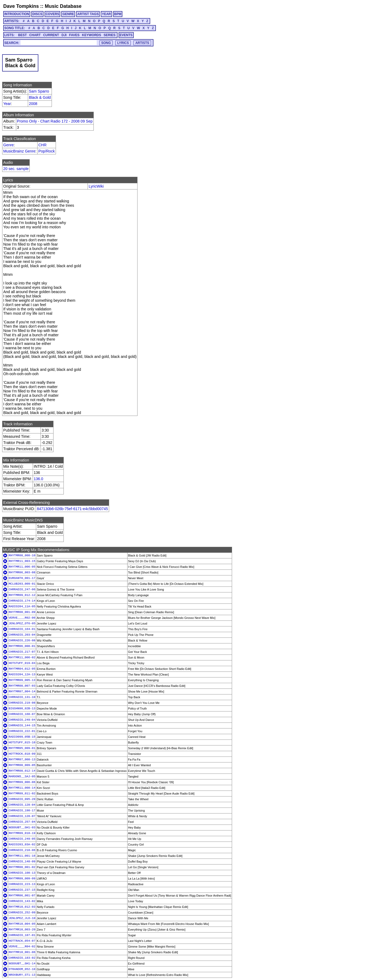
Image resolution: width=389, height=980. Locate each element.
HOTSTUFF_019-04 (22, 663)
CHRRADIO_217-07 (22, 652)
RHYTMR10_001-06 (22, 952)
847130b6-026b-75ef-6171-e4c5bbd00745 (72, 509)
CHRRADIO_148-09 (22, 862)
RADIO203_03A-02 (22, 845)
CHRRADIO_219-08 (22, 703)
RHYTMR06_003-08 (22, 572)
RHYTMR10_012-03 (22, 907)
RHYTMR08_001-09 (22, 612)
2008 (33, 104)
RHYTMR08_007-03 (22, 686)
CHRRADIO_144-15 (22, 725)
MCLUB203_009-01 (22, 584)
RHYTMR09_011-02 (22, 794)
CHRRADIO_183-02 (22, 958)
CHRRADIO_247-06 (22, 589)
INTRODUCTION (17, 14)
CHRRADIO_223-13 (22, 884)
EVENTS (126, 35)
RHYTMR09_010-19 (22, 833)
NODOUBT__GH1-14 (22, 964)
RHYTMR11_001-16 (22, 856)
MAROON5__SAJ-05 (22, 776)
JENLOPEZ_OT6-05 (22, 623)
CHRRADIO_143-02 (22, 901)
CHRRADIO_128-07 (22, 816)
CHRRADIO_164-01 (22, 629)
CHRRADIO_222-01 (22, 731)
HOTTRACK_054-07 (22, 941)
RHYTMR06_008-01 (22, 646)
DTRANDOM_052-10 (22, 969)
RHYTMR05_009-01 (22, 748)
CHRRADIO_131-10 (22, 697)
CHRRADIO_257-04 (22, 822)
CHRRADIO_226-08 (22, 640)
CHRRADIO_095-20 (22, 799)
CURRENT (51, 35)
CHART (35, 35)
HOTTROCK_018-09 (22, 754)
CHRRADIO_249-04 (22, 720)
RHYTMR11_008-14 (22, 788)
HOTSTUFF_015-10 (22, 742)
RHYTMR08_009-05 (22, 765)
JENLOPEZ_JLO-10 (22, 918)
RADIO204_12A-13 (22, 674)
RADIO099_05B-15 (22, 737)
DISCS (37, 14)
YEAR (106, 14)
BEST (22, 35)
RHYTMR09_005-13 (22, 680)
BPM (118, 14)
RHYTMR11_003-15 (22, 561)
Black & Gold (40, 97)
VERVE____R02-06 (22, 618)
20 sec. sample (16, 169)
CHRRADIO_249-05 (22, 839)
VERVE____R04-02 (22, 947)
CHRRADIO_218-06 (22, 850)
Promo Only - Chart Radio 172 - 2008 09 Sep (55, 121)
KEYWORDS (92, 35)
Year (7, 104)
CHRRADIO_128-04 (22, 805)
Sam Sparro (39, 91)
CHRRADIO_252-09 (22, 913)
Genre (9, 145)
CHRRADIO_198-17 (22, 811)
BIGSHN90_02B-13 (22, 708)
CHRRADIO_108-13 (22, 873)
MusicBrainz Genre (19, 151)
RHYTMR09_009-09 (22, 879)
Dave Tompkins (21, 6)
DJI (64, 35)
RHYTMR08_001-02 (22, 867)
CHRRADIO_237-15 (22, 890)
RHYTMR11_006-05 (22, 567)
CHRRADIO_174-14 (22, 601)
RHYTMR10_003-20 (22, 930)
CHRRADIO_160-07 (22, 714)
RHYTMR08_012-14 (22, 771)
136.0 (38, 479)
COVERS (53, 14)
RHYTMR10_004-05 (22, 924)
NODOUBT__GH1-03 (22, 828)
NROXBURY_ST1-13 (22, 975)
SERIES (110, 35)
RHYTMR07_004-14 (22, 691)
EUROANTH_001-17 (22, 578)
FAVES (74, 35)
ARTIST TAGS (88, 14)
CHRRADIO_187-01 (22, 935)
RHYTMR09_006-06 (22, 782)
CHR (42, 145)
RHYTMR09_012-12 (22, 595)
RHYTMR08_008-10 (22, 555)
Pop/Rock (47, 151)
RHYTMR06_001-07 (22, 896)
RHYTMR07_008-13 (22, 759)
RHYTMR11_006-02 (22, 657)
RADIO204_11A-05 (22, 606)
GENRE (68, 14)
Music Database (63, 6)
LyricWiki (96, 186)
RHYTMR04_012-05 (22, 669)
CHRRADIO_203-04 (22, 635)
